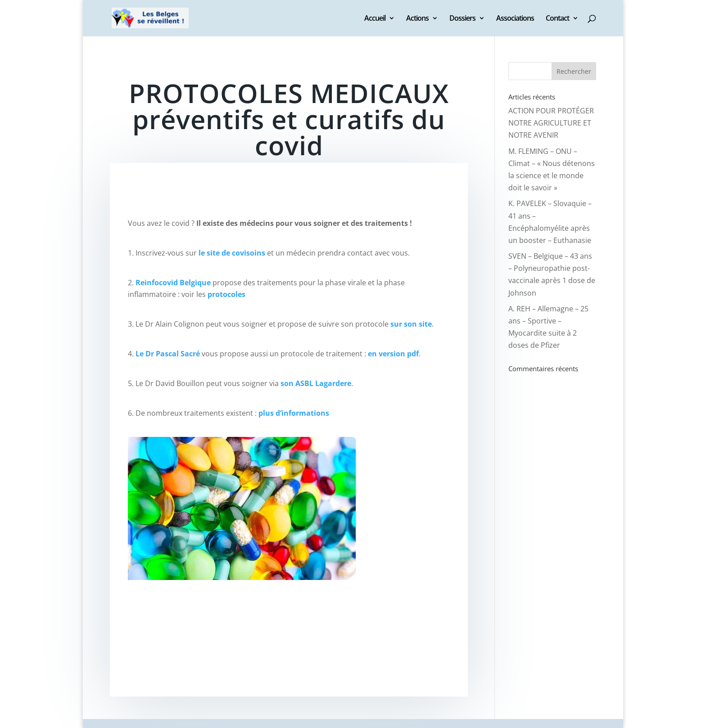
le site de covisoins (232, 253)
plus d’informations (294, 413)
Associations (515, 19)
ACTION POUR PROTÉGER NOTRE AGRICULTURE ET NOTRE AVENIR (551, 123)
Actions (417, 19)
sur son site (411, 324)
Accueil (375, 19)
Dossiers (462, 19)
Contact (557, 19)
